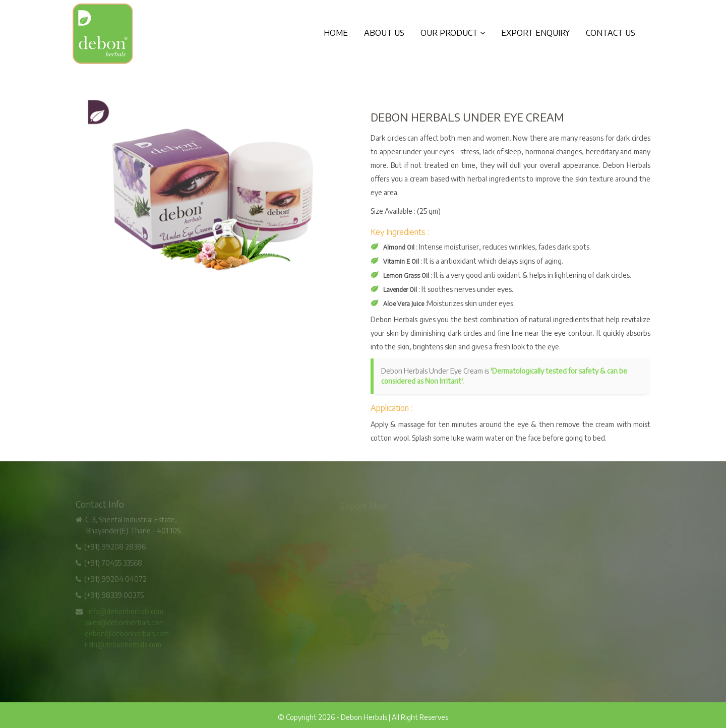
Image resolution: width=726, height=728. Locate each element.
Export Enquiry (535, 33)
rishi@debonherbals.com (123, 646)
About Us (384, 33)
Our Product (453, 33)
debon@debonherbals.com (127, 635)
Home (336, 33)
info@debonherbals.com (125, 613)
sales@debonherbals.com (124, 624)
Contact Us (611, 33)
